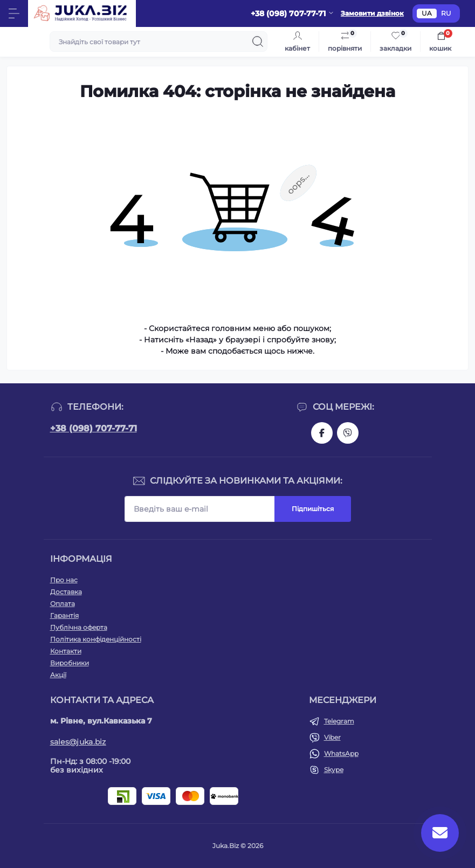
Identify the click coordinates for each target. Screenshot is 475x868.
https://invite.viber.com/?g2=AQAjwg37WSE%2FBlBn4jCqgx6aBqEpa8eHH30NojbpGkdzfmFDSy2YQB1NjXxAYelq (348, 433)
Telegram (339, 721)
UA (427, 13)
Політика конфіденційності (96, 639)
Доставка (66, 592)
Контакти (66, 651)
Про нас (64, 580)
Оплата (63, 604)
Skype (334, 770)
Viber (332, 737)
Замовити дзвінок (372, 13)
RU (446, 13)
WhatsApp (341, 753)
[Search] (258, 42)
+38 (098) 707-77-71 (94, 428)
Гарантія (64, 615)
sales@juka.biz (78, 742)
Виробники (70, 663)
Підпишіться (313, 509)
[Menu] (14, 13)
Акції (58, 675)
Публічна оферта (79, 627)
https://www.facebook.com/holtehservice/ (322, 433)
